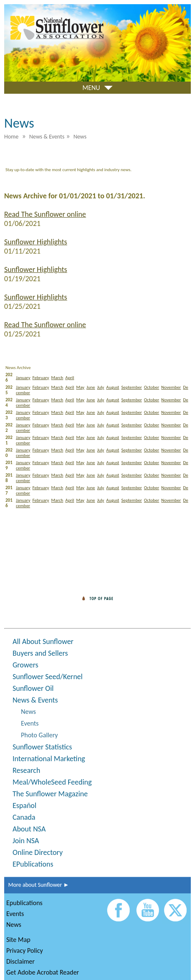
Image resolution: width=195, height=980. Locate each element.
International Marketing (49, 759)
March (57, 378)
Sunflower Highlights (36, 242)
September (132, 387)
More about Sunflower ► (37, 885)
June (91, 387)
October (151, 387)
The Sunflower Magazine (50, 794)
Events (30, 723)
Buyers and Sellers (40, 653)
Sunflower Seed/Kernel (47, 677)
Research (26, 770)
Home (11, 137)
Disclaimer (21, 961)
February (41, 378)
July (101, 387)
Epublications (24, 903)
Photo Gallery (39, 735)
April (70, 378)
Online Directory (38, 852)
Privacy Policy (25, 950)
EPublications (33, 864)
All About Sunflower (43, 641)
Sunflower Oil (33, 688)
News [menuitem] (80, 137)
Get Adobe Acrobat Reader (43, 972)
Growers (25, 665)
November (171, 387)
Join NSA (26, 841)
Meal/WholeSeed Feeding (52, 782)
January (23, 378)
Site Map (18, 940)
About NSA (29, 829)
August (113, 387)
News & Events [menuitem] (47, 137)
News (28, 712)
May (80, 387)
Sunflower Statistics (42, 747)
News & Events (35, 700)
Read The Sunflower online (45, 214)
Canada (24, 817)
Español (24, 806)
